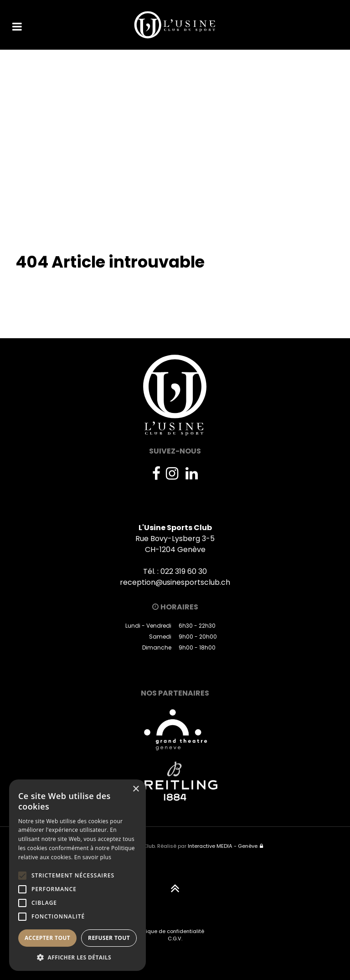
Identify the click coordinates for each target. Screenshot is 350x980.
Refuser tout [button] (109, 938)
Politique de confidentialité (170, 931)
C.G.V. (175, 939)
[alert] (77, 875)
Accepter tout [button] (47, 938)
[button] (77, 957)
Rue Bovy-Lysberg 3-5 (175, 539)
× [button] (136, 789)
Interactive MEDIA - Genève (223, 846)
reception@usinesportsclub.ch (175, 582)
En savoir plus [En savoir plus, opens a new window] (93, 857)
